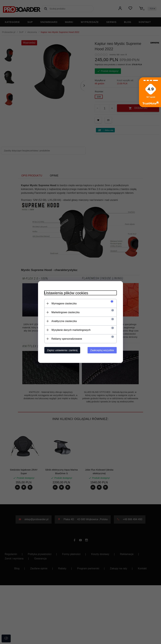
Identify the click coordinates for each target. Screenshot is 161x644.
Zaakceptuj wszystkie (102, 350)
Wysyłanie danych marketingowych (71, 330)
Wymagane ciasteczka (64, 303)
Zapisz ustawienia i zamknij (62, 350)
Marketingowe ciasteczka (65, 312)
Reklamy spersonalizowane (67, 339)
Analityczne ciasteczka (64, 321)
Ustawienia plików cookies (66, 293)
